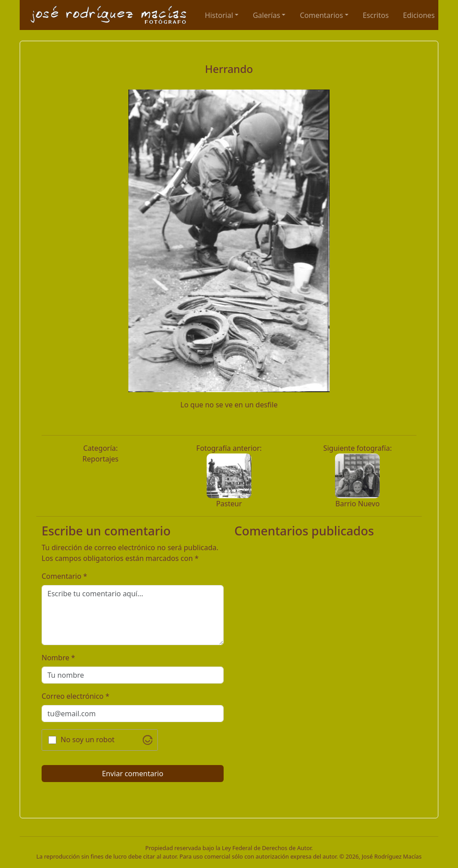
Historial (219, 15)
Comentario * (64, 576)
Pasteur (229, 504)
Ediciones (419, 15)
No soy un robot (88, 740)
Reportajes (100, 459)
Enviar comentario (133, 774)
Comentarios (321, 15)
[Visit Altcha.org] (148, 740)
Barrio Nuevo (358, 504)
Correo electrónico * (76, 696)
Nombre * (58, 658)
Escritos (376, 15)
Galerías (266, 15)
